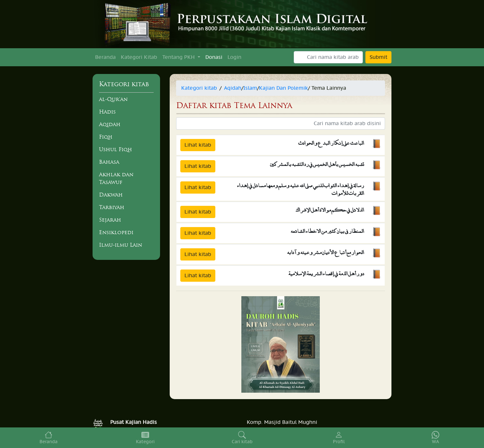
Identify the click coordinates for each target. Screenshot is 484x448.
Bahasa (109, 162)
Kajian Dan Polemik (283, 88)
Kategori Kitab (139, 57)
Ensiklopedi (116, 232)
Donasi (214, 57)
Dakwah (111, 195)
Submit (378, 57)
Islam (250, 88)
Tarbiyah (112, 207)
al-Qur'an (113, 99)
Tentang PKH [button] (179, 57)
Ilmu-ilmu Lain (121, 245)
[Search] (328, 57)
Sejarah (110, 220)
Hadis (107, 112)
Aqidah (110, 124)
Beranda (105, 57)
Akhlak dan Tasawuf (116, 178)
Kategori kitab (199, 88)
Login (234, 57)
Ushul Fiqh (116, 149)
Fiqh (106, 137)
